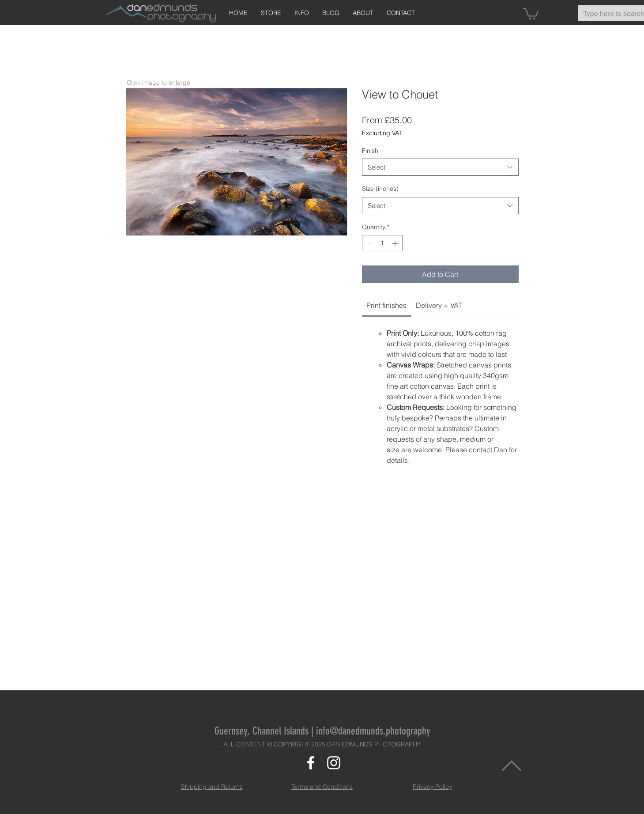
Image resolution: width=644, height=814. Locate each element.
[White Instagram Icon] (334, 763)
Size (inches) (380, 189)
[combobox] (440, 167)
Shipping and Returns (212, 787)
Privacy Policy (432, 787)
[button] (531, 13)
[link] (386, 305)
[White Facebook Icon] (311, 763)
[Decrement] (369, 243)
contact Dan (488, 450)
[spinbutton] (382, 243)
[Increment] (396, 243)
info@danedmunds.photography (373, 731)
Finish (370, 151)
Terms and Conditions (322, 787)
